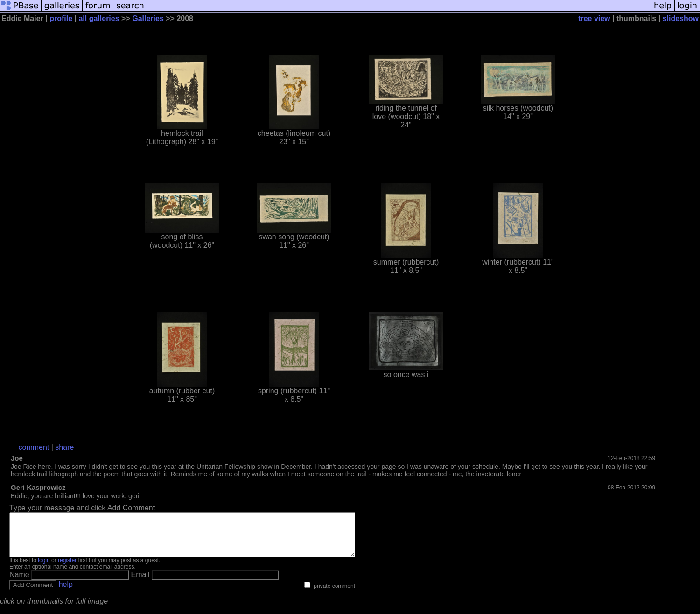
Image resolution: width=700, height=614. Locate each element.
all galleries (99, 18)
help (66, 593)
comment (34, 447)
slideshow (681, 18)
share (64, 447)
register (67, 569)
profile (61, 18)
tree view (594, 18)
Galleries (148, 18)
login (44, 569)
